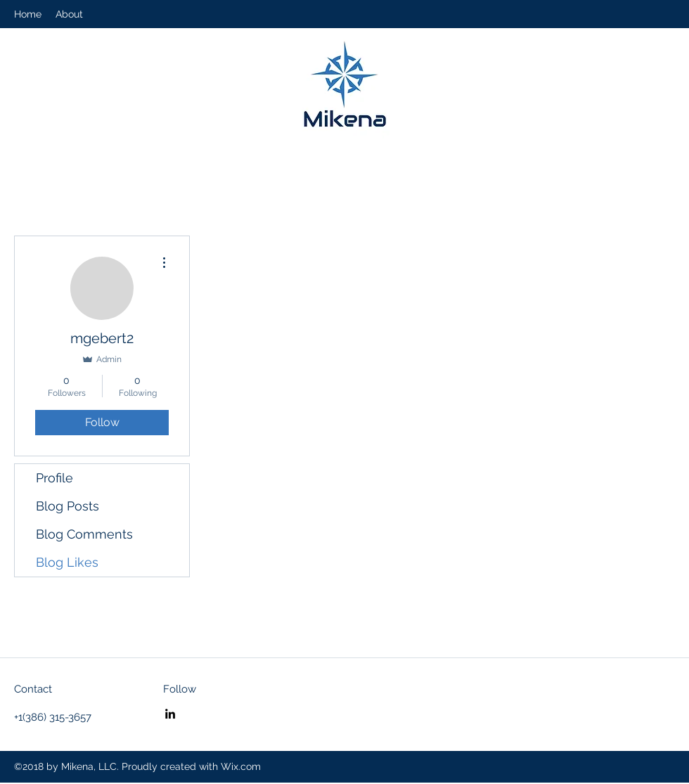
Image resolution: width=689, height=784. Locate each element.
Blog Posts (67, 506)
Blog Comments (84, 534)
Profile (54, 478)
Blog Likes (67, 562)
